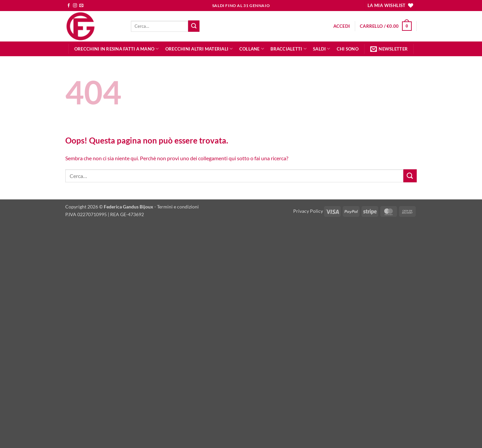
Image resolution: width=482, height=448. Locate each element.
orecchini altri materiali (199, 49)
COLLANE (252, 49)
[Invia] (194, 26)
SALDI (322, 49)
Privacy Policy (308, 211)
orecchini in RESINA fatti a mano (117, 49)
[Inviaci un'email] (81, 6)
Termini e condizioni (178, 207)
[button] (342, 26)
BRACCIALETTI (289, 49)
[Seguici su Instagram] (75, 6)
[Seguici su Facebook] (69, 6)
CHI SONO (348, 49)
